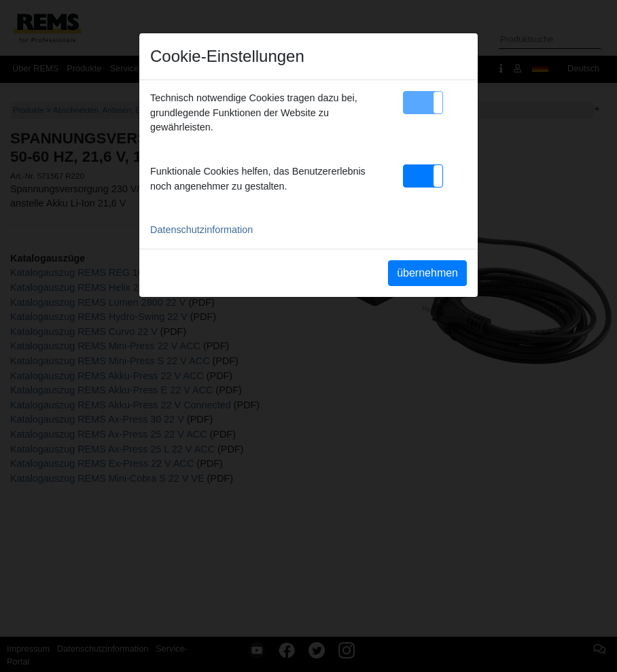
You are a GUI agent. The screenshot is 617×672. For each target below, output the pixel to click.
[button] (423, 103)
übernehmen (427, 273)
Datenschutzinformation (201, 230)
